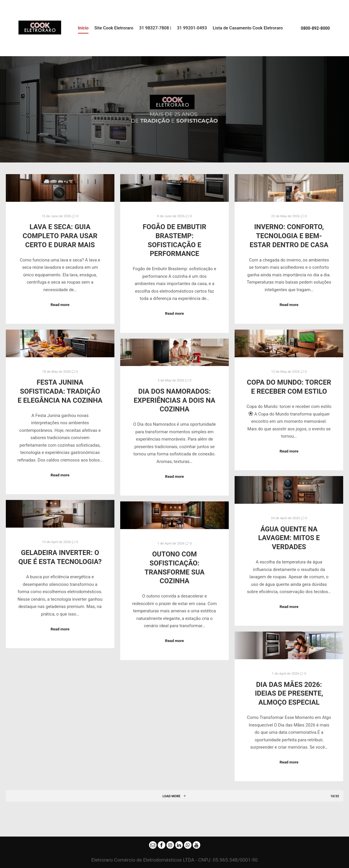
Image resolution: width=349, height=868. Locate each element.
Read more (60, 305)
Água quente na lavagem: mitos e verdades (289, 538)
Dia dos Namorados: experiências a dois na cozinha (174, 400)
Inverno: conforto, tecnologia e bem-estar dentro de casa (289, 236)
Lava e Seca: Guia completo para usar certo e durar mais (60, 236)
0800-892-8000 (315, 28)
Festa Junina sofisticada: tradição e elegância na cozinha (60, 391)
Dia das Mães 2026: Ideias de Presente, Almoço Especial (289, 693)
